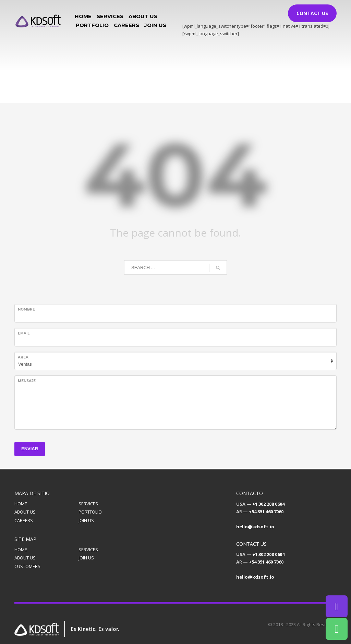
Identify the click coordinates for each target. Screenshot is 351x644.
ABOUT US (25, 512)
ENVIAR (30, 449)
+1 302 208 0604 (268, 504)
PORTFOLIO (90, 512)
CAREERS (24, 520)
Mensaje (27, 381)
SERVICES (88, 504)
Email (24, 333)
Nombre (26, 309)
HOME (21, 504)
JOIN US (86, 520)
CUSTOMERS (27, 566)
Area (23, 357)
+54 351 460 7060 (266, 512)
